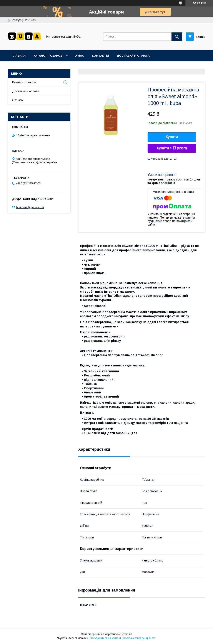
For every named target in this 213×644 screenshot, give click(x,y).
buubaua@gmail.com (30, 207)
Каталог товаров (48, 56)
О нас (79, 56)
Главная (19, 56)
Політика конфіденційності (140, 638)
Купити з (172, 148)
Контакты (100, 56)
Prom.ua (127, 634)
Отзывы (18, 100)
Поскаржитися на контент (106, 638)
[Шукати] (177, 37)
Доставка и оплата (133, 56)
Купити (172, 137)
